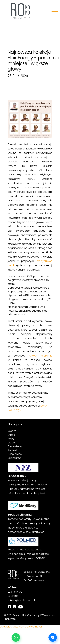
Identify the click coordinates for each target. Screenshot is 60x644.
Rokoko (12, 431)
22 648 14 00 (15, 592)
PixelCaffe (10, 619)
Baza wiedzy (15, 446)
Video (11, 443)
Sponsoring (15, 458)
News (11, 439)
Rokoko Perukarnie (40, 356)
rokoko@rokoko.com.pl (21, 600)
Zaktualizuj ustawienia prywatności (21, 627)
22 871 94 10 (14, 596)
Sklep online (15, 454)
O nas (11, 435)
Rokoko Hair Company (26, 615)
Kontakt (12, 450)
